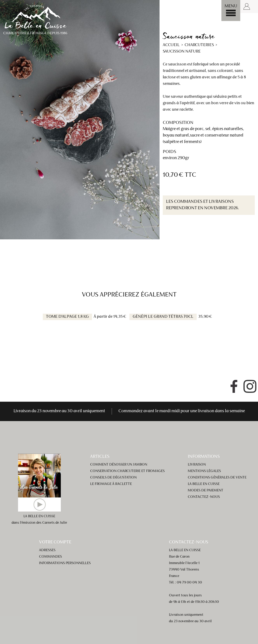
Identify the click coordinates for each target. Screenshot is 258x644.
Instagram (250, 386)
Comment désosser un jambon (119, 465)
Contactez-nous (204, 497)
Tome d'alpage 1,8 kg (67, 317)
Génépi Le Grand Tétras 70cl (163, 317)
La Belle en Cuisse (204, 484)
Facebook (234, 386)
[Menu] (231, 10)
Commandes (50, 557)
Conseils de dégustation (113, 478)
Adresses (47, 550)
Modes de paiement (206, 491)
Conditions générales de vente (217, 478)
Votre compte (55, 542)
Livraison (197, 465)
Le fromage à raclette (111, 484)
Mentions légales (204, 471)
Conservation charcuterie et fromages (127, 471)
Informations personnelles (65, 563)
